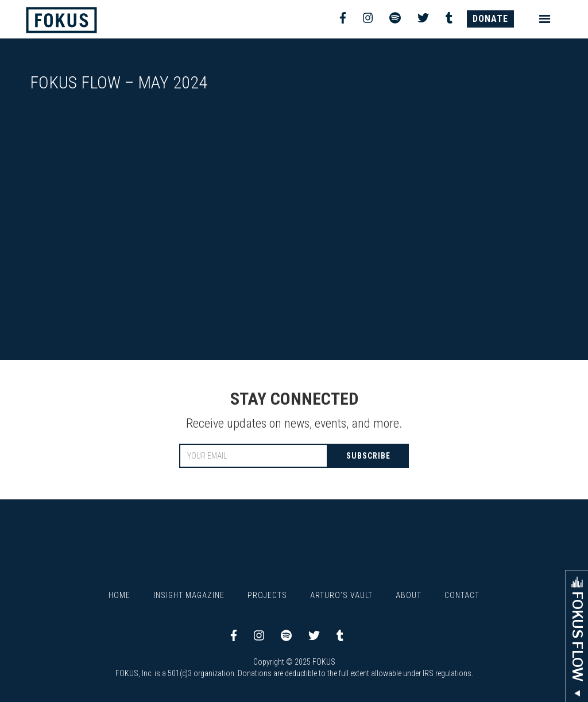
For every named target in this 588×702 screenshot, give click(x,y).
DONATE (490, 19)
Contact (462, 595)
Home (119, 595)
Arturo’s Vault (341, 595)
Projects (267, 595)
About (409, 595)
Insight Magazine (189, 595)
